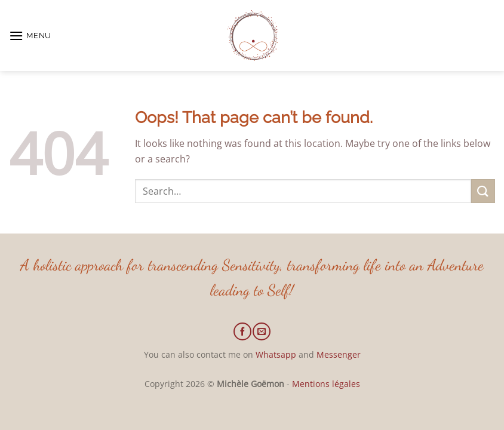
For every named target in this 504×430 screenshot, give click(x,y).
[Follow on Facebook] (242, 331)
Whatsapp (276, 354)
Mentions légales (326, 384)
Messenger (339, 354)
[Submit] (483, 191)
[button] (30, 36)
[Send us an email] (262, 331)
